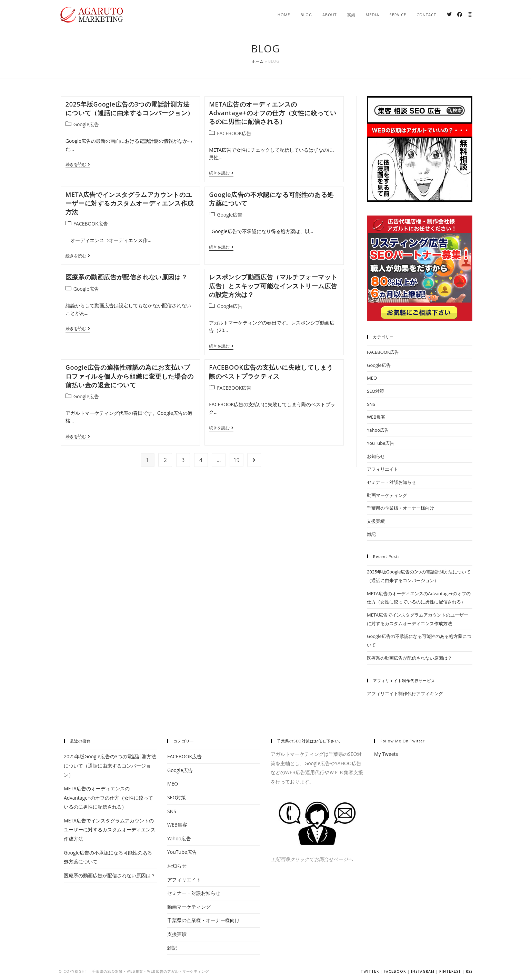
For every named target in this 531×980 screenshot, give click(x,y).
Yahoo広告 (378, 430)
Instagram (423, 972)
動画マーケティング (387, 495)
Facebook (395, 972)
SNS (371, 404)
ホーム (258, 61)
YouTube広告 (380, 443)
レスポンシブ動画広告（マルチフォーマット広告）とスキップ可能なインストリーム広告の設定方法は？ (273, 286)
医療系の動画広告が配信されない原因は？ (126, 277)
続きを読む (78, 165)
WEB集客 (376, 417)
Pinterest (450, 972)
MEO (372, 378)
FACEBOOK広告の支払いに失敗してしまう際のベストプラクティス (271, 372)
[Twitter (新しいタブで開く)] (449, 14)
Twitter (370, 972)
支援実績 (376, 521)
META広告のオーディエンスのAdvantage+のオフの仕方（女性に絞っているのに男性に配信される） (273, 113)
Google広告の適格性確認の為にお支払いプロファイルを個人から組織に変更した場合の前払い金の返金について (130, 376)
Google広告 (86, 124)
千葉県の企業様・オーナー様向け (400, 508)
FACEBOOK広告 (234, 133)
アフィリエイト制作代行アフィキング (405, 693)
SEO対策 (375, 391)
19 (237, 460)
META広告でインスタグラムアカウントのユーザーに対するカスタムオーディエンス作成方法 (130, 203)
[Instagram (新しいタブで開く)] (470, 14)
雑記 (371, 534)
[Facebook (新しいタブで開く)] (460, 14)
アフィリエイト (383, 469)
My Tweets (386, 754)
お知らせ (376, 456)
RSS (469, 972)
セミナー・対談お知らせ (392, 482)
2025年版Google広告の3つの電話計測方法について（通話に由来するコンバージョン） (130, 108)
